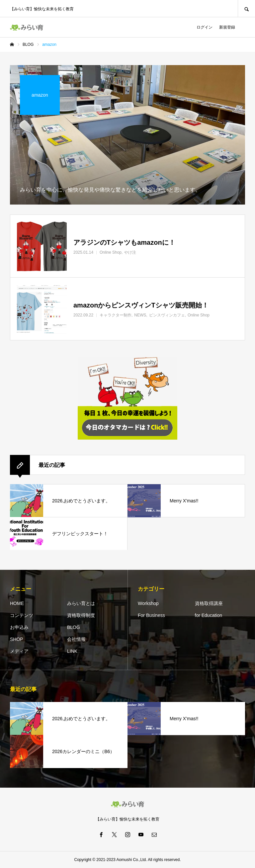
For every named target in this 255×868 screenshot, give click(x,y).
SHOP (17, 639)
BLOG (74, 627)
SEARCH (246, 8)
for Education (209, 615)
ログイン (205, 27)
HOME (17, 603)
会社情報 (76, 639)
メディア (19, 651)
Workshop (148, 603)
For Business (151, 615)
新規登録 (227, 27)
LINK (72, 651)
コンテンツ (22, 615)
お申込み (19, 627)
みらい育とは (81, 603)
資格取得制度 (81, 615)
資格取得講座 (209, 603)
